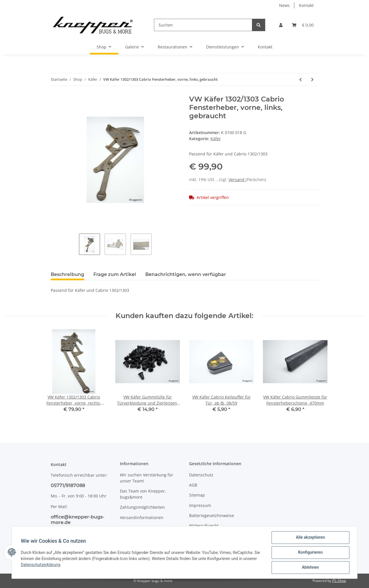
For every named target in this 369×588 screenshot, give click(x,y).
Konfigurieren (310, 553)
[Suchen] (203, 25)
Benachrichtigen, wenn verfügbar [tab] (186, 274)
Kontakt (306, 5)
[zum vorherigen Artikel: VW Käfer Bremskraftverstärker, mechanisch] (301, 79)
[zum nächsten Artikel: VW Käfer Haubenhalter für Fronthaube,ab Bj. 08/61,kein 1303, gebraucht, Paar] (312, 79)
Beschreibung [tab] (67, 274)
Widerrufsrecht (204, 526)
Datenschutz (201, 475)
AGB (193, 485)
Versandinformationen (142, 517)
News (284, 5)
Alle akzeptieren (310, 538)
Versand (237, 180)
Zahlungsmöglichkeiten (142, 507)
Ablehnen (310, 568)
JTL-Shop (339, 581)
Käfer (216, 139)
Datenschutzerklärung (41, 565)
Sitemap (197, 495)
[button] (281, 25)
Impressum (200, 505)
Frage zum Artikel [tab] (115, 274)
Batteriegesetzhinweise (212, 515)
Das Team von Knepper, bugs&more (143, 494)
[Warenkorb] (303, 25)
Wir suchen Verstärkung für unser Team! (147, 478)
